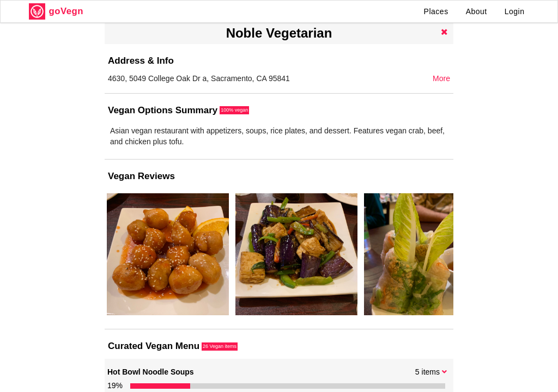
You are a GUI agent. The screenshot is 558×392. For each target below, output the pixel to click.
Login (515, 11)
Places (436, 11)
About (477, 11)
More (441, 78)
